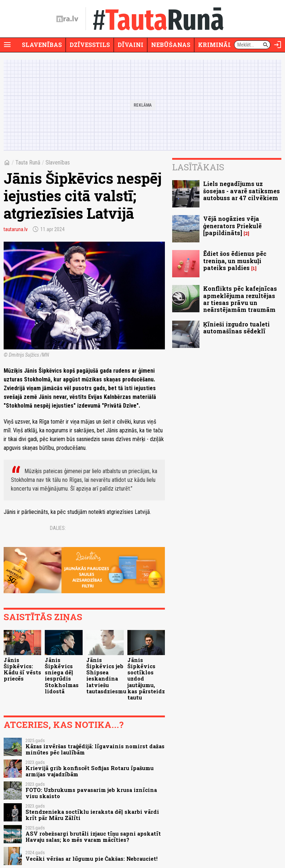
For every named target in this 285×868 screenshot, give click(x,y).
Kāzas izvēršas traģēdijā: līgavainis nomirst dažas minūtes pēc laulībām (95, 749)
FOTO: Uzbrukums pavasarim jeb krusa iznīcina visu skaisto (91, 793)
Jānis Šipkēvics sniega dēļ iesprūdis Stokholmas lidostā (62, 676)
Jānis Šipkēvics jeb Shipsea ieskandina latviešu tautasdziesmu (106, 676)
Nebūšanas (171, 45)
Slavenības (42, 45)
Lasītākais (198, 167)
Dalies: (58, 528)
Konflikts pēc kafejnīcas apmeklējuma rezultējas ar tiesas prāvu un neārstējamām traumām (240, 299)
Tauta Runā (28, 162)
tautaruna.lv (16, 229)
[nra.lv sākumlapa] (67, 19)
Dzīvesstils (90, 45)
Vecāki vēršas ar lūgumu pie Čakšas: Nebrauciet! (92, 859)
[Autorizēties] (278, 45)
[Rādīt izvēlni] (7, 45)
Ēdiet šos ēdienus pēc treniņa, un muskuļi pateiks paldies (235, 260)
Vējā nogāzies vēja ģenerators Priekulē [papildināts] (232, 225)
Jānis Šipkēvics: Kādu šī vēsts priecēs (22, 669)
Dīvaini (130, 45)
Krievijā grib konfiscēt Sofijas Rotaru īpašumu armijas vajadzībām (90, 771)
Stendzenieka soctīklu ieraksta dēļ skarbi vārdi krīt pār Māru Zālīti (92, 815)
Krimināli (216, 45)
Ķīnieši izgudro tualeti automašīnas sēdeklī (236, 328)
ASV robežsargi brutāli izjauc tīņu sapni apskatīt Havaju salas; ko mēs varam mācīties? (93, 837)
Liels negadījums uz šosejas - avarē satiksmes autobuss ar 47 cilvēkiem (242, 191)
